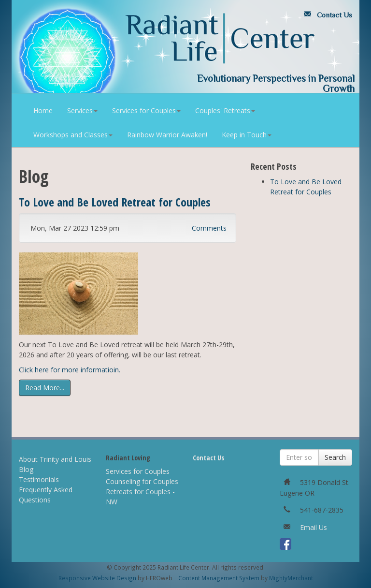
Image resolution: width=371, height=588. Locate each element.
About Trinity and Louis (55, 459)
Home (43, 110)
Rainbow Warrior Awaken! (167, 135)
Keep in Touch (247, 135)
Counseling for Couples (142, 481)
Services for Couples (146, 110)
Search (335, 457)
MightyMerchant (291, 578)
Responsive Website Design (97, 578)
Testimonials (39, 479)
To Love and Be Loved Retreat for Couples (115, 202)
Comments (209, 228)
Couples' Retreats (225, 110)
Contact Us (326, 15)
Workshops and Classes (73, 135)
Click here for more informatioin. (71, 370)
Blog (26, 469)
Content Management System (219, 578)
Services (82, 110)
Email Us (314, 527)
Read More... (45, 388)
